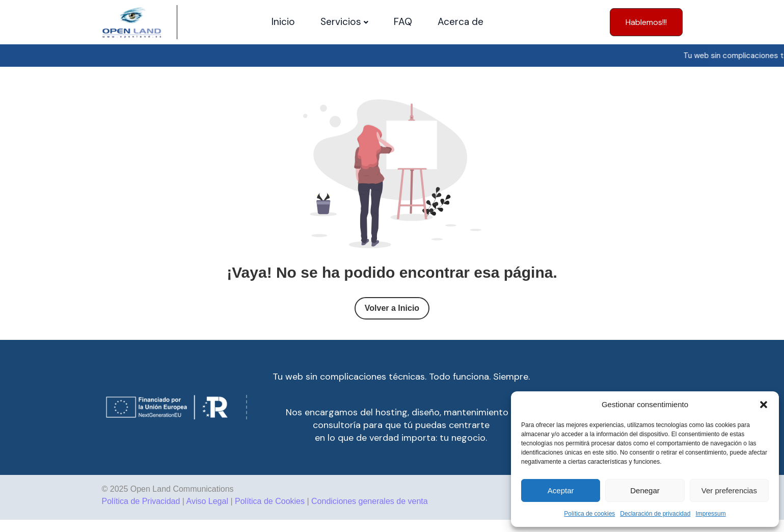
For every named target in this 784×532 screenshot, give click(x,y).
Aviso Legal (207, 501)
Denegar (645, 490)
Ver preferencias (729, 490)
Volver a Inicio (392, 308)
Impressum (710, 514)
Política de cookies (589, 514)
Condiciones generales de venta (370, 501)
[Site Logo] (132, 22)
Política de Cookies (270, 501)
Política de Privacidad (141, 501)
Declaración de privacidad (655, 514)
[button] (764, 405)
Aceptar (561, 490)
